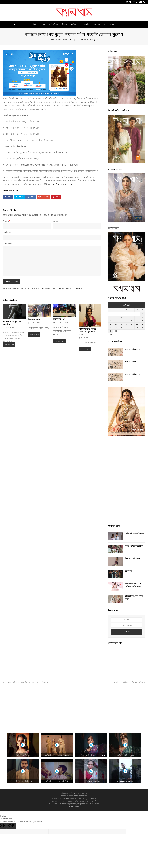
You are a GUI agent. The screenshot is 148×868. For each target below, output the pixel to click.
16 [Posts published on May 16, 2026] (111, 324)
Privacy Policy (74, 806)
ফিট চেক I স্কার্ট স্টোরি (132, 559)
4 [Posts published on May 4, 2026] (121, 317)
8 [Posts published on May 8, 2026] (142, 317)
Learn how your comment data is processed (61, 288)
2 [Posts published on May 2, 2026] (111, 317)
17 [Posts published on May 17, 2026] (116, 324)
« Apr (110, 335)
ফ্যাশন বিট (129, 571)
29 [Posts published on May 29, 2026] (142, 328)
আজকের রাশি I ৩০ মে (133, 349)
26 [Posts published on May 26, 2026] (127, 328)
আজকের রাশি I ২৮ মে (133, 374)
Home (52, 40)
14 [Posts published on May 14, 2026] (137, 321)
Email (56, 221)
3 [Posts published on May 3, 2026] (116, 317)
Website (7, 232)
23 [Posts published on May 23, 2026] (111, 328)
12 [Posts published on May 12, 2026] (127, 321)
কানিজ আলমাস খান (80, 796)
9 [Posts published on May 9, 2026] (111, 321)
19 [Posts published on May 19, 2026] (127, 324)
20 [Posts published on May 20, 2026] (132, 324)
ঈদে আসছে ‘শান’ (35, 320)
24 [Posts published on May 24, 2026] (116, 328)
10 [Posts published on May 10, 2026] (116, 321)
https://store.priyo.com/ (62, 184)
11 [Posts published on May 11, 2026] (121, 321)
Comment (8, 244)
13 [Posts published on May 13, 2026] (132, 321)
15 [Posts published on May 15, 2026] (142, 321)
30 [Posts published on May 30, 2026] (111, 331)
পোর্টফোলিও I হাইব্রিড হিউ (135, 534)
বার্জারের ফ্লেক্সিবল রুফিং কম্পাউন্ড (129, 682)
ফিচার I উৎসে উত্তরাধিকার (134, 546)
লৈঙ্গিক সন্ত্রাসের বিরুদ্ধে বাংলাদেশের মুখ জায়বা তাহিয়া (87, 332)
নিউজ (58, 40)
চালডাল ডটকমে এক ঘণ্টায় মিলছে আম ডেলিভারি (25, 682)
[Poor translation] (11, 826)
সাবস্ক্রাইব (127, 632)
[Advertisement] (127, 481)
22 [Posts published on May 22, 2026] (142, 324)
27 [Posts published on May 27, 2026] (132, 328)
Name (6, 221)
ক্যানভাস (84, 793)
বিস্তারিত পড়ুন (9, 344)
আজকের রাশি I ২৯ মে (133, 362)
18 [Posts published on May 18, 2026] (121, 324)
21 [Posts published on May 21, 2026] (137, 324)
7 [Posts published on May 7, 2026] (137, 317)
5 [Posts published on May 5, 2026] (127, 317)
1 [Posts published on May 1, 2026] (142, 314)
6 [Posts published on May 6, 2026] (132, 317)
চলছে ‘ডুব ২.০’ (59, 319)
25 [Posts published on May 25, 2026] (121, 328)
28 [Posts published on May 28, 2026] (137, 328)
